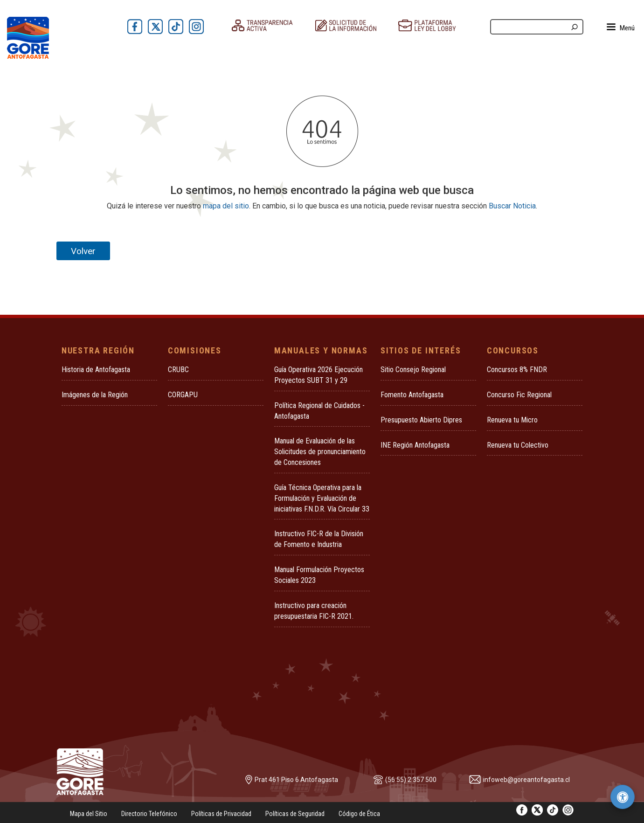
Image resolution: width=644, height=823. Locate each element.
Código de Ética (359, 814)
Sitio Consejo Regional (413, 370)
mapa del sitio (226, 206)
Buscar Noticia (512, 206)
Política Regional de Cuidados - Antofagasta (319, 411)
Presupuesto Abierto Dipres (421, 420)
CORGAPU (183, 395)
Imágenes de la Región (95, 395)
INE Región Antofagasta (415, 445)
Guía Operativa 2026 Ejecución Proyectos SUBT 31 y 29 (319, 375)
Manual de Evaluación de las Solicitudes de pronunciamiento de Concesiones (320, 452)
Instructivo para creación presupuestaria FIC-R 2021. (314, 611)
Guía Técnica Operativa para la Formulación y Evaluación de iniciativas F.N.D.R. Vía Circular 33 (322, 498)
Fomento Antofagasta (412, 395)
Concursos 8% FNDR (517, 370)
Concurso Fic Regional (519, 395)
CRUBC (178, 370)
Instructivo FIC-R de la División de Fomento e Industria (319, 539)
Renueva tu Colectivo (518, 445)
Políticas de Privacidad (221, 814)
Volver (83, 251)
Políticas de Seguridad (295, 814)
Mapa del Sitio (89, 814)
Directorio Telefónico (149, 814)
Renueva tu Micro (512, 420)
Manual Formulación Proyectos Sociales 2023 (319, 575)
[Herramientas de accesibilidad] (623, 797)
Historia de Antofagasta (96, 370)
